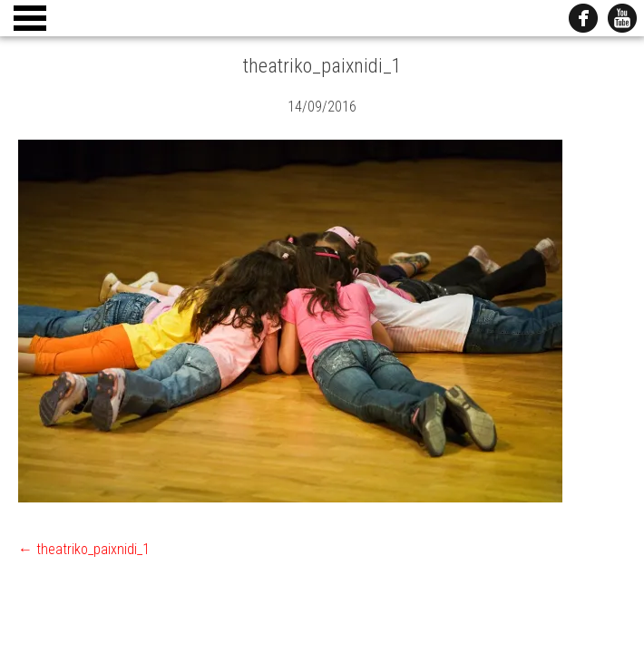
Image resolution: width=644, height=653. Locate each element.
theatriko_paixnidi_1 (84, 549)
